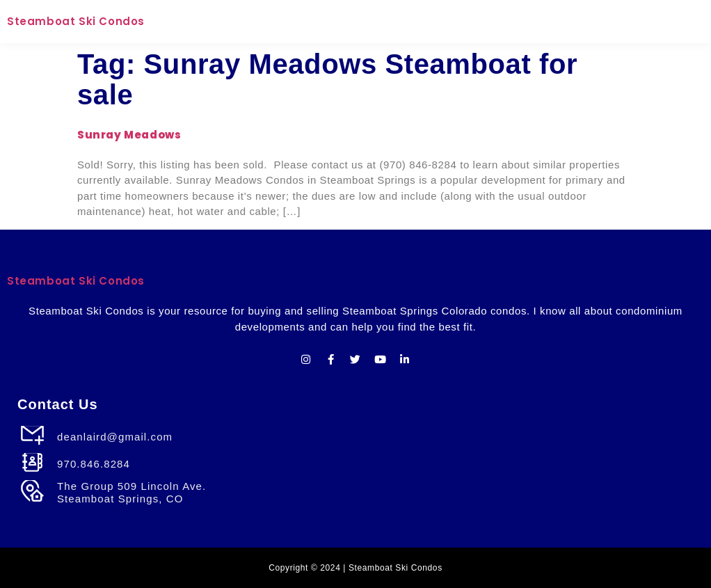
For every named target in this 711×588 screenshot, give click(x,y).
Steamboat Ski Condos (76, 21)
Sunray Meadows (129, 135)
